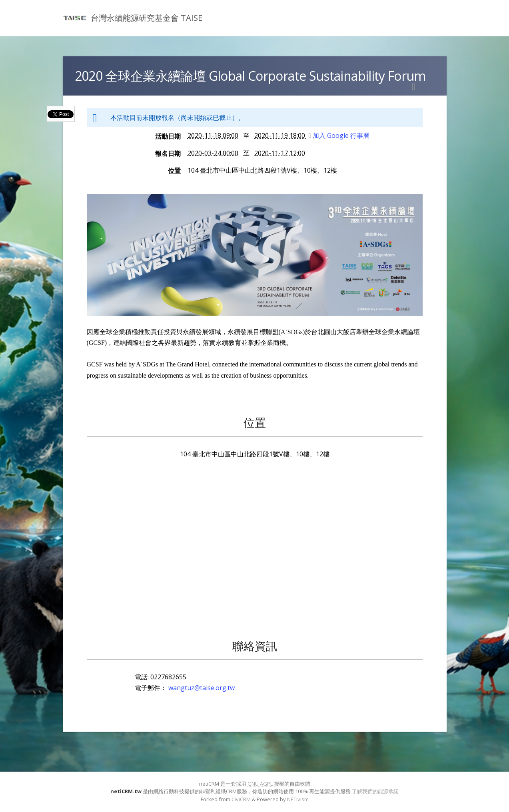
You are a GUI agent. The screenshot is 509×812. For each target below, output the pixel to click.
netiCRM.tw (126, 791)
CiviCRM (241, 799)
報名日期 (168, 153)
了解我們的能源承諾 (375, 791)
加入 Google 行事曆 (339, 135)
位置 (174, 171)
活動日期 (168, 136)
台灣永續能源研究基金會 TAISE (147, 18)
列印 (414, 87)
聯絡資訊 (255, 646)
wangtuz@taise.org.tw (202, 688)
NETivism (298, 799)
